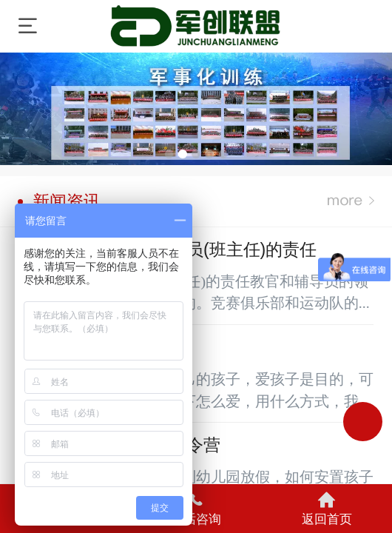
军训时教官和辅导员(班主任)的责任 (168, 249)
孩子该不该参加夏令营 (119, 445)
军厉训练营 (197, 26)
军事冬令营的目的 (102, 347)
